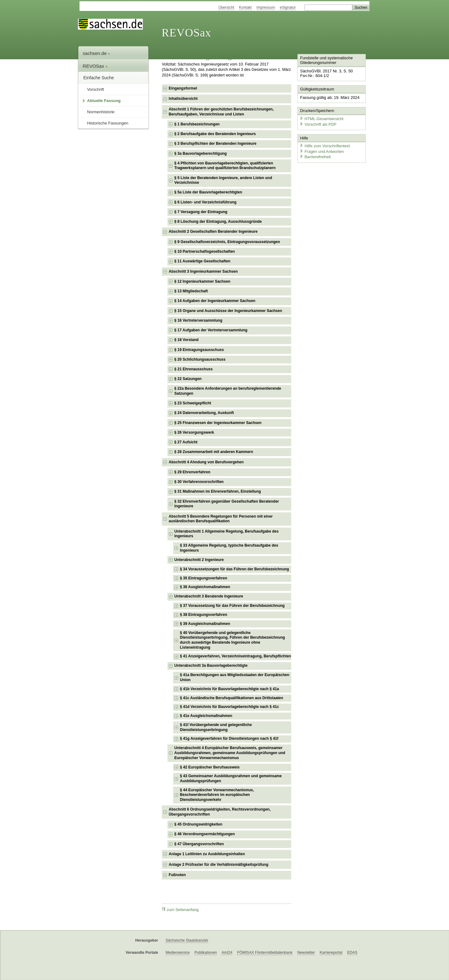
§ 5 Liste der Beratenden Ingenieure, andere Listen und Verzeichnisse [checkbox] (223, 180)
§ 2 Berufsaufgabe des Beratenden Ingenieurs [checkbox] (215, 134)
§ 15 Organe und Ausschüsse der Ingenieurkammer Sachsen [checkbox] (228, 311)
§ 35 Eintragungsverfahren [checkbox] (203, 578)
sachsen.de (96, 53)
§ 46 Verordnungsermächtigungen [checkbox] (205, 834)
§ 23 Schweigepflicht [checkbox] (193, 403)
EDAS (352, 953)
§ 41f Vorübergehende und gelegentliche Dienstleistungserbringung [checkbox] (216, 727)
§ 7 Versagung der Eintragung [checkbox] (201, 212)
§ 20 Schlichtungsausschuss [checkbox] (200, 359)
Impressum (266, 7)
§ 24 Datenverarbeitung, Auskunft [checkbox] (204, 413)
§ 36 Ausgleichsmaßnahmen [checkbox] (205, 587)
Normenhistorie (101, 112)
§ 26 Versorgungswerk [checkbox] (194, 432)
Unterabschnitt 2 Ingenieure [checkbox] (199, 560)
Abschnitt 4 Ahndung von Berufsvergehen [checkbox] (206, 462)
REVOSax (186, 33)
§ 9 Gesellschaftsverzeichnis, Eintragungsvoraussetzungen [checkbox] (227, 242)
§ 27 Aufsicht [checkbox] (186, 442)
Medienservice (178, 953)
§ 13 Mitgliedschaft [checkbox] (191, 291)
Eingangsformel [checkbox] (183, 88)
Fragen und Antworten (322, 151)
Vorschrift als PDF (318, 124)
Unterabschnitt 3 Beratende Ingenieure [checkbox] (209, 596)
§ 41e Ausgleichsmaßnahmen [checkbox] (206, 716)
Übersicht (226, 7)
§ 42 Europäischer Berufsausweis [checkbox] (210, 767)
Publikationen (206, 953)
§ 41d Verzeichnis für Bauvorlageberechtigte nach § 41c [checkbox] (229, 707)
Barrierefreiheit (315, 157)
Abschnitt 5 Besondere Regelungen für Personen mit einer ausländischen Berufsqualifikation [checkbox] (221, 519)
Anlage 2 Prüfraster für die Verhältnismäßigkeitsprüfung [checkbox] (218, 865)
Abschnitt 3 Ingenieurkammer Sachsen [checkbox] (203, 271)
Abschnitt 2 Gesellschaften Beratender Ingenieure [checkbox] (213, 232)
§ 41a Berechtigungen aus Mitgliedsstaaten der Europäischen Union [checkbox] (235, 677)
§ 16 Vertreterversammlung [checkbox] (198, 320)
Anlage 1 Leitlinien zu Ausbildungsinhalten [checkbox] (207, 854)
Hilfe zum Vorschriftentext (325, 146)
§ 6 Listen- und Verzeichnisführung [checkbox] (205, 202)
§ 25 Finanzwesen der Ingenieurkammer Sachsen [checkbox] (218, 423)
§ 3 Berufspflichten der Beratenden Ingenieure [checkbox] (215, 144)
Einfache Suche (99, 78)
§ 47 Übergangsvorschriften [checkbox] (199, 844)
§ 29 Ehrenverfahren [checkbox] (192, 472)
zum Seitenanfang (180, 910)
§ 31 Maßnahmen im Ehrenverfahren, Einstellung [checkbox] (217, 491)
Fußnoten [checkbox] (177, 875)
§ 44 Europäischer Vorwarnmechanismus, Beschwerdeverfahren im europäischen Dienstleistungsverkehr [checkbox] (217, 795)
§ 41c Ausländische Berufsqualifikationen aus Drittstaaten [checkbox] (232, 698)
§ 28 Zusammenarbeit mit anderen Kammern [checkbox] (214, 452)
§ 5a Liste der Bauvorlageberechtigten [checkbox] (208, 192)
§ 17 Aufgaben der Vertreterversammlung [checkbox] (211, 330)
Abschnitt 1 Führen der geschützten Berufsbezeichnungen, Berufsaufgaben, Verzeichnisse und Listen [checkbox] (221, 112)
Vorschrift (95, 89)
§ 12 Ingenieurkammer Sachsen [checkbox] (202, 281)
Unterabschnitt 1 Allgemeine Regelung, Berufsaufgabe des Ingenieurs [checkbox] (226, 534)
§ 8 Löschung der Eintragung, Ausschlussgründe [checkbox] (218, 222)
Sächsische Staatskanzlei (187, 940)
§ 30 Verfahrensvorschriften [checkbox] (199, 482)
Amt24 (227, 953)
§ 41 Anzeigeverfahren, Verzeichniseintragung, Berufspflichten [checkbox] (235, 656)
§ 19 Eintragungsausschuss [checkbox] (199, 350)
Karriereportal (331, 953)
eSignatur (288, 7)
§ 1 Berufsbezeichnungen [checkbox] (197, 124)
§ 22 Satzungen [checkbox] (188, 379)
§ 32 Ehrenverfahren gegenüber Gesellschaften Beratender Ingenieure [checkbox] (227, 504)
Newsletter (306, 953)
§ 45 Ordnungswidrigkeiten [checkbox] (198, 824)
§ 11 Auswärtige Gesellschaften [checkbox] (202, 261)
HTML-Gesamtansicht (321, 119)
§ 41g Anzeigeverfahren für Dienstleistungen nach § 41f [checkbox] (229, 739)
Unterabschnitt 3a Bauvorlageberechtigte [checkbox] (211, 666)
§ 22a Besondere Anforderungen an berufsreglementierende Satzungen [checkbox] (228, 391)
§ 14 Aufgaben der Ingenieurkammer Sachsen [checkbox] (215, 301)
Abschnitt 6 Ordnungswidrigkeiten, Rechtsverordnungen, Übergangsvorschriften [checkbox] (220, 812)
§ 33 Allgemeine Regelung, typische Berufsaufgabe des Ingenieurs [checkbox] (229, 548)
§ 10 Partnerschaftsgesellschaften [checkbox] (205, 251)
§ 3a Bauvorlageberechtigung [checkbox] (200, 154)
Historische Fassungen (108, 123)
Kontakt (246, 7)
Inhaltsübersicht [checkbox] (183, 99)
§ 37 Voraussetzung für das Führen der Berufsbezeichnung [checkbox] (232, 606)
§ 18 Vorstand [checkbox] (186, 340)
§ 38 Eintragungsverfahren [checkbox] (203, 615)
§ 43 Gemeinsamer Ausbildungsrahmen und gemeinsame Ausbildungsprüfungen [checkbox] (231, 778)
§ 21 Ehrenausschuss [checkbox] (193, 369)
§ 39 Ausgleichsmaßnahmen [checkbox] (205, 624)
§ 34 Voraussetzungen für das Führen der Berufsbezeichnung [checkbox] (234, 569)
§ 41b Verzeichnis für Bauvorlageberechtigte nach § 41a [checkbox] (229, 689)
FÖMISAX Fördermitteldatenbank (265, 953)
